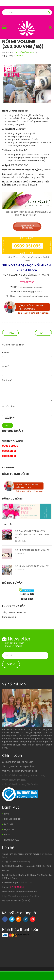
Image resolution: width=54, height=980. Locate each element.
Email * (6, 366)
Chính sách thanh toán (14, 780)
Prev (12, 333)
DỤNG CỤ (9, 829)
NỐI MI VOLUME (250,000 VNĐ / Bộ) (32, 566)
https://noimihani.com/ (32, 287)
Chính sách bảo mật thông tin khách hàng (24, 775)
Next (42, 333)
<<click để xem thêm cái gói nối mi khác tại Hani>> (27, 259)
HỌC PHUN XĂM (12, 840)
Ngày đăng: (8, 56)
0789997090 (27, 282)
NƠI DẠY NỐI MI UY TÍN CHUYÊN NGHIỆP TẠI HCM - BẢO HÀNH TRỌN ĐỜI (32, 534)
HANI (6, 814)
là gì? (25, 111)
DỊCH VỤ (8, 824)
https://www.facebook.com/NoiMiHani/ (29, 296)
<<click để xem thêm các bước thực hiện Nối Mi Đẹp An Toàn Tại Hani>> (27, 213)
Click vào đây (26, 883)
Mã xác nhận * (9, 406)
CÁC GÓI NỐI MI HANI (24, 53)
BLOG (7, 835)
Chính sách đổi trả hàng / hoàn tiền (20, 784)
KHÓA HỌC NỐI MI (13, 819)
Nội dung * (7, 380)
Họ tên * (6, 353)
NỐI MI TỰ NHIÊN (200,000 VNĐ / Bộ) (33, 550)
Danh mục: (8, 53)
